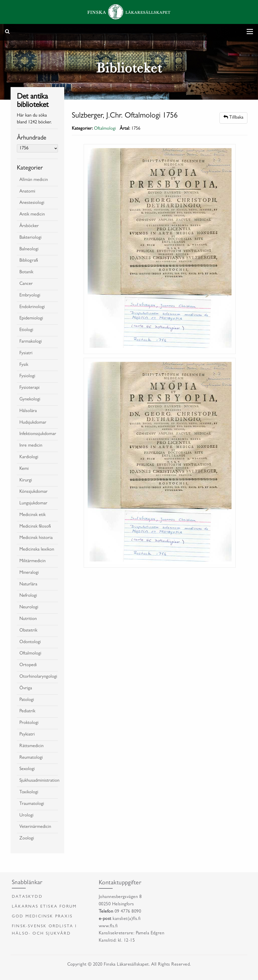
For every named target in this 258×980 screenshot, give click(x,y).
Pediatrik (27, 712)
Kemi (24, 469)
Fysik (24, 365)
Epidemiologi (31, 319)
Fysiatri (26, 353)
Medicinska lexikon (37, 550)
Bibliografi (29, 261)
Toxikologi (29, 793)
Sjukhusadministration (39, 781)
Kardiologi (29, 457)
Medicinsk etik (33, 515)
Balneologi (29, 250)
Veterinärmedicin (35, 827)
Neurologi (29, 608)
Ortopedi (28, 665)
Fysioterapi (29, 388)
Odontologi (30, 642)
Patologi (27, 700)
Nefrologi (28, 596)
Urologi (26, 816)
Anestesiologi (32, 203)
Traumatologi (32, 804)
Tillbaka (233, 117)
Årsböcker (29, 226)
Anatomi (27, 192)
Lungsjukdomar (33, 504)
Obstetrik (28, 631)
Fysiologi (27, 376)
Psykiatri (27, 735)
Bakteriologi (30, 238)
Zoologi (27, 839)
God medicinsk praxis (42, 917)
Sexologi (27, 769)
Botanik (26, 273)
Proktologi (29, 723)
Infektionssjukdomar (38, 434)
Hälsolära (28, 411)
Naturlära (28, 585)
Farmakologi (31, 342)
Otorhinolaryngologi (38, 677)
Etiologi (26, 330)
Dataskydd (27, 897)
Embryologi (30, 296)
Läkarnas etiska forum (44, 907)
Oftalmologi (30, 654)
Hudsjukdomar (33, 423)
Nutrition (28, 619)
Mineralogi (29, 573)
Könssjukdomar (34, 492)
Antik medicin (32, 215)
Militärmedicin (33, 561)
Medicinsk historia (36, 538)
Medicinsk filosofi (35, 527)
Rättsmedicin (31, 746)
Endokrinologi (32, 307)
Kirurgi (26, 481)
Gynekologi (30, 400)
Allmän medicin (34, 180)
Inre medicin (31, 446)
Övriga (26, 689)
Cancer (26, 284)
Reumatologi (31, 758)
